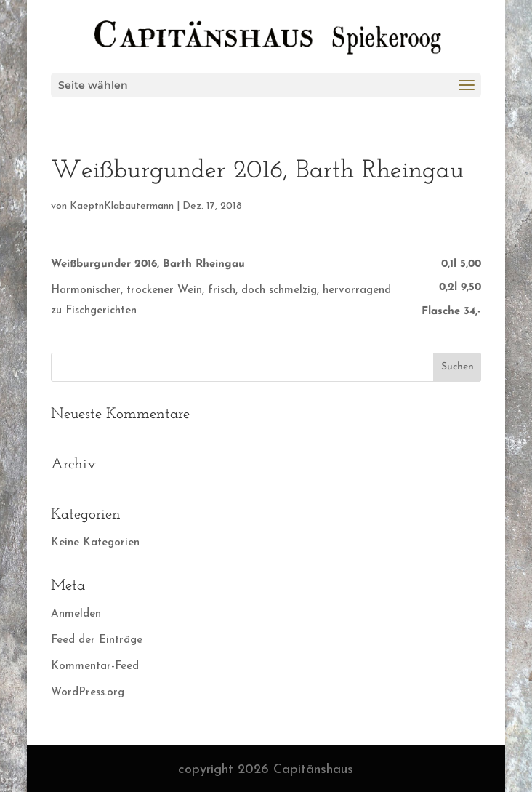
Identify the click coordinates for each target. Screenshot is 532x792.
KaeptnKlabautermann (122, 206)
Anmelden (76, 614)
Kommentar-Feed (95, 667)
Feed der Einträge (97, 640)
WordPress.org (88, 693)
